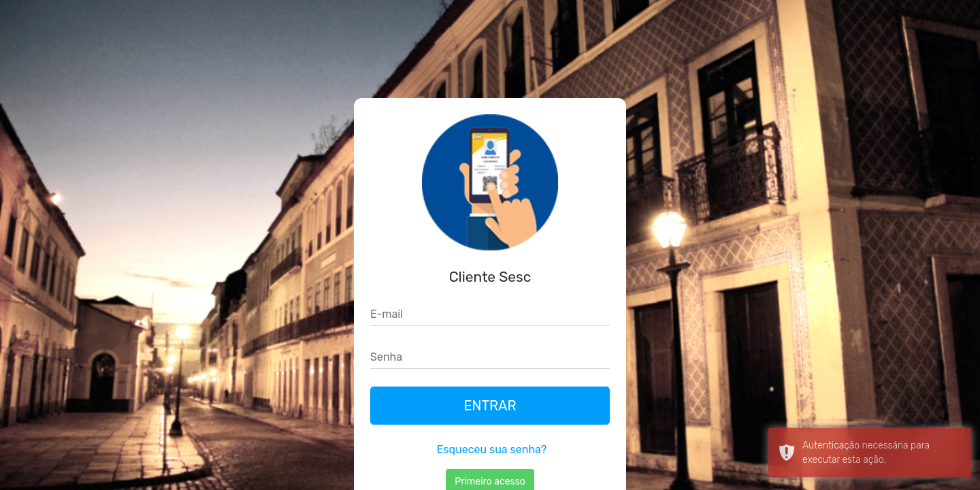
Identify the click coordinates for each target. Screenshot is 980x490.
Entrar (490, 406)
